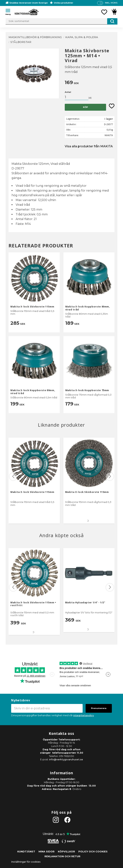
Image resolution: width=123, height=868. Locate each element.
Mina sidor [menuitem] (47, 852)
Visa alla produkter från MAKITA (89, 146)
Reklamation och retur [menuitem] (62, 856)
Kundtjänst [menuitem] (26, 852)
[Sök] (112, 21)
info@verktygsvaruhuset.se (66, 759)
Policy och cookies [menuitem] (93, 852)
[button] (9, 11)
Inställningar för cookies (26, 862)
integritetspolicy (84, 715)
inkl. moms (111, 3)
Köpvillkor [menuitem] (66, 852)
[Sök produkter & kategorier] (61, 21)
